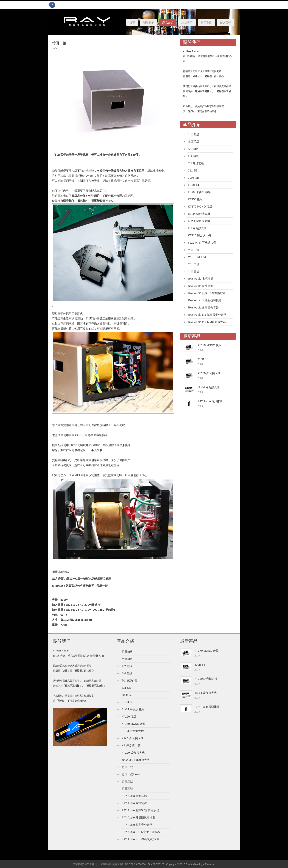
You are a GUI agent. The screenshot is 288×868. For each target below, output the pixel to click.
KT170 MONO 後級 (200, 207)
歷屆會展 (206, 23)
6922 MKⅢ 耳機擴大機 (202, 243)
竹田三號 (194, 271)
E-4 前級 (193, 156)
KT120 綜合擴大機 (199, 235)
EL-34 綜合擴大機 (199, 214)
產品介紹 (168, 23)
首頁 (132, 23)
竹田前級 (194, 134)
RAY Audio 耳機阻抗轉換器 (205, 300)
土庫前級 (194, 142)
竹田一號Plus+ (197, 257)
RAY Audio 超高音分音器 (203, 307)
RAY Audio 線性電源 (201, 286)
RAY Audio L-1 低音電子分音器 (207, 315)
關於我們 (149, 23)
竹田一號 (194, 250)
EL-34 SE (194, 185)
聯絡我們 (225, 23)
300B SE (193, 178)
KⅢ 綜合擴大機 (197, 228)
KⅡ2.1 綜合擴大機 (199, 221)
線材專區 (187, 23)
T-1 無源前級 (196, 163)
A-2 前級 (193, 149)
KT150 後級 (195, 199)
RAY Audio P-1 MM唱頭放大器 (207, 322)
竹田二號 (194, 264)
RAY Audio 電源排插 (201, 279)
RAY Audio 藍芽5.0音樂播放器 (207, 293)
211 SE (193, 170)
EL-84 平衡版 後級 (199, 192)
